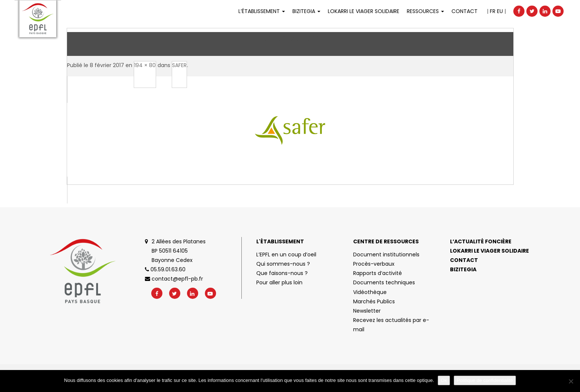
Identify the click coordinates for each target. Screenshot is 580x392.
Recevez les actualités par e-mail (391, 325)
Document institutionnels (386, 255)
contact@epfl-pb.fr (174, 279)
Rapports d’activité (378, 273)
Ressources (425, 11)
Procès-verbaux (374, 264)
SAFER (179, 65)
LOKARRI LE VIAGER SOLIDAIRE (364, 11)
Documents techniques (384, 282)
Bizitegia (306, 11)
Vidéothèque (370, 292)
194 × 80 (145, 65)
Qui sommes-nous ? (283, 264)
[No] (571, 381)
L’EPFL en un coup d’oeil (286, 255)
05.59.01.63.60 (165, 269)
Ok (444, 380)
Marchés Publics (374, 301)
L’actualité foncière (481, 241)
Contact (465, 11)
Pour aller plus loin (279, 282)
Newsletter (367, 311)
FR (493, 11)
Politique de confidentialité (485, 380)
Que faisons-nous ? (282, 273)
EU (500, 11)
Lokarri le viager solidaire (489, 251)
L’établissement (262, 11)
